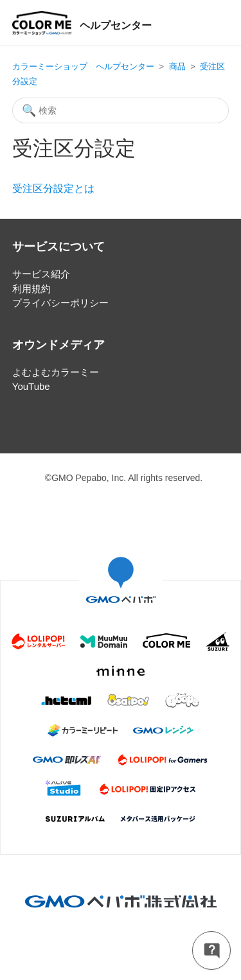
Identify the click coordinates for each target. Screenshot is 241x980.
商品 (177, 66)
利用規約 (31, 289)
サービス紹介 (41, 274)
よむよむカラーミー (56, 372)
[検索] (121, 110)
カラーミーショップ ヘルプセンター (83, 66)
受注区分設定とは (53, 188)
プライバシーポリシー (60, 303)
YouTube (31, 386)
